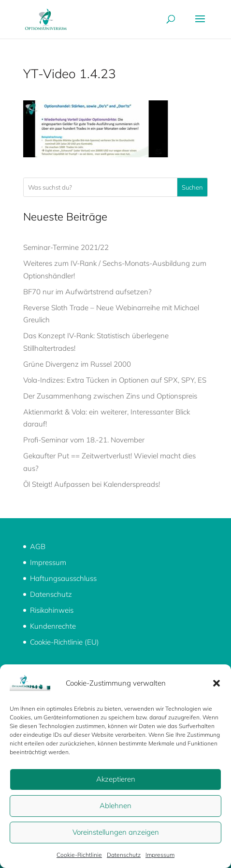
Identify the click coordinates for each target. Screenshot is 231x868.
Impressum (160, 855)
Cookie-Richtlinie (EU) (65, 642)
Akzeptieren (116, 779)
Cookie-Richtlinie (79, 855)
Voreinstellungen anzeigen (116, 832)
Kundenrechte (53, 626)
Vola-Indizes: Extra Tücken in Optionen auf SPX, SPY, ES (115, 380)
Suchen (192, 187)
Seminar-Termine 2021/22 (66, 247)
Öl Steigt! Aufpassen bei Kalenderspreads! (92, 484)
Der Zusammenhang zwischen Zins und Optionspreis (110, 396)
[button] (217, 683)
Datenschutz (124, 855)
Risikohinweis (52, 610)
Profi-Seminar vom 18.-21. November (84, 440)
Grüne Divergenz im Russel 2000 (77, 364)
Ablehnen (115, 806)
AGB (38, 546)
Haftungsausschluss (63, 578)
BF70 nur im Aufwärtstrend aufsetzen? (87, 292)
